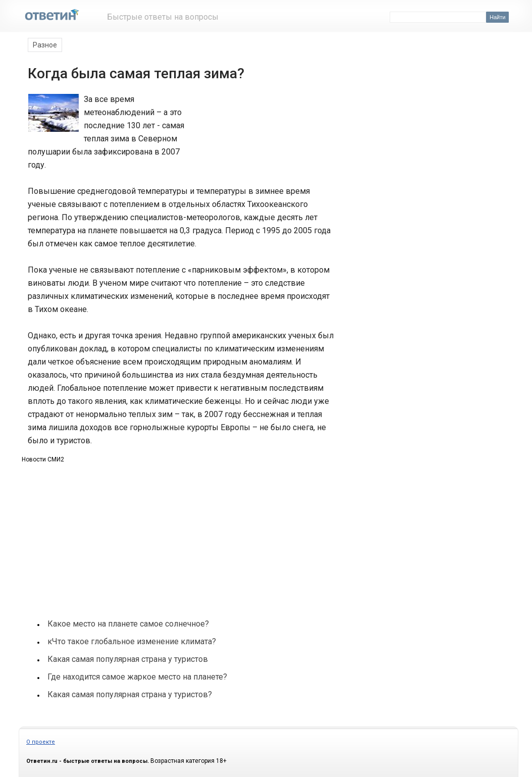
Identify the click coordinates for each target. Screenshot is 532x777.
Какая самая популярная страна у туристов (128, 659)
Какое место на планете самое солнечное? (128, 624)
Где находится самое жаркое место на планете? (137, 677)
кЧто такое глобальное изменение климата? (132, 641)
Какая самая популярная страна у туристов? (130, 694)
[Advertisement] (265, 130)
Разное (45, 45)
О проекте (41, 742)
